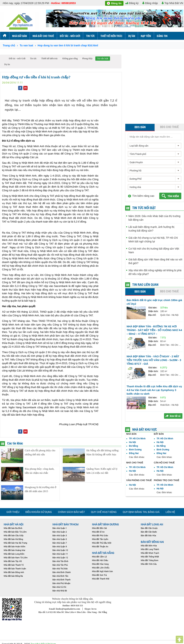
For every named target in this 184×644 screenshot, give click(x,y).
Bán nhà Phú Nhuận (61, 583)
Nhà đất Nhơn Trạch (150, 553)
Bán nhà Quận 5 (60, 539)
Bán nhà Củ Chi (59, 587)
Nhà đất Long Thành (150, 549)
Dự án (132, 36)
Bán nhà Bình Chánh (62, 572)
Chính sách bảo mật (71, 512)
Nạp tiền (146, 36)
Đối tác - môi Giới (70, 36)
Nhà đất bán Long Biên (14, 554)
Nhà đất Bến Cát (99, 528)
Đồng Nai (134, 453)
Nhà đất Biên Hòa (149, 546)
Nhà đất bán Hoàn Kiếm (15, 546)
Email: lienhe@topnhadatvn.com (65, 609)
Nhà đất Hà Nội (14, 524)
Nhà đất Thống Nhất (150, 557)
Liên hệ (170, 512)
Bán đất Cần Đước (149, 532)
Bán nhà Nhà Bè (60, 591)
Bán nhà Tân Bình (60, 561)
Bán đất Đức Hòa (148, 535)
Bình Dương (135, 450)
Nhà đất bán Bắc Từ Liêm (15, 532)
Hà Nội (132, 442)
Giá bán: (153, 308)
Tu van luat (26, 45)
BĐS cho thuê (169, 127)
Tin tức (90, 36)
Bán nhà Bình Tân (60, 576)
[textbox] (154, 137)
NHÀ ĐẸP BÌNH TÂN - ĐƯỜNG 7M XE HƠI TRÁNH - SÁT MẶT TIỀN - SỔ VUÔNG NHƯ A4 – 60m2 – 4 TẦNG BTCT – (154, 330)
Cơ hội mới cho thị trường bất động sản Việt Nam (154, 250)
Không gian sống (70, 58)
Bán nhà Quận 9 (60, 546)
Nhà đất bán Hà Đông (13, 539)
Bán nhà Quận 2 (60, 532)
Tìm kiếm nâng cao (143, 196)
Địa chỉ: (152, 315)
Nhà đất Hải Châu (100, 560)
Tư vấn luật (103, 58)
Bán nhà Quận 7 (60, 543)
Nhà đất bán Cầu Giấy (14, 535)
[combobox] (155, 146)
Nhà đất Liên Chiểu (101, 568)
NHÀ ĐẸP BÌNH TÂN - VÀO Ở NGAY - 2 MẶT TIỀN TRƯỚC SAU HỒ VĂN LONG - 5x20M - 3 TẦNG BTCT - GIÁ (154, 360)
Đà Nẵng (133, 446)
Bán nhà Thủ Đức (60, 569)
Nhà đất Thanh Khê (101, 579)
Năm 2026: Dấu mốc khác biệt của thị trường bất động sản (154, 218)
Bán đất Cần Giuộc (149, 528)
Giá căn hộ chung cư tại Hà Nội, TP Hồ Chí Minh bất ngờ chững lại (153, 240)
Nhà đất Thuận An (100, 546)
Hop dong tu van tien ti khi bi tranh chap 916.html (68, 45)
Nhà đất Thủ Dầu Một (102, 543)
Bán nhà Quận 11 (60, 554)
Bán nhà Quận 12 (60, 557)
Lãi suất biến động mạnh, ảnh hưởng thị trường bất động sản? (151, 229)
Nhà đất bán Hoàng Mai (14, 550)
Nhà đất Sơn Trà (99, 575)
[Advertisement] (34, 89)
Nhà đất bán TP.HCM (65, 524)
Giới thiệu (13, 512)
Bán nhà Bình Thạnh (61, 580)
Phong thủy (87, 58)
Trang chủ (9, 45)
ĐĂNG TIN (162, 36)
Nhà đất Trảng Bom (150, 560)
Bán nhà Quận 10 (60, 550)
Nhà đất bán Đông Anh (14, 572)
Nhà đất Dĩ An (98, 532)
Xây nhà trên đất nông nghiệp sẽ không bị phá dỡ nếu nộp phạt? (155, 272)
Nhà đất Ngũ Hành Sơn (102, 571)
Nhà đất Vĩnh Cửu (149, 564)
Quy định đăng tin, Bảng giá (141, 512)
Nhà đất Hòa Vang (100, 564)
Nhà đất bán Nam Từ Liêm (16, 557)
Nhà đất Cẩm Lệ (99, 557)
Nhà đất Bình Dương (105, 524)
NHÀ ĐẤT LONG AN (152, 524)
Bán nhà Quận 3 (60, 535)
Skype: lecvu (90, 609)
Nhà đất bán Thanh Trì (14, 565)
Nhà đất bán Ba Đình (13, 528)
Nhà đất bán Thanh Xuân (15, 569)
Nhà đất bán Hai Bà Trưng (15, 543)
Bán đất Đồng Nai (152, 542)
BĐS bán (140, 127)
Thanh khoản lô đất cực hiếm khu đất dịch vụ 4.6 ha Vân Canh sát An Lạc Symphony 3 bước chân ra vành (154, 390)
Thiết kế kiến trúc (111, 36)
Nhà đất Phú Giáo (100, 535)
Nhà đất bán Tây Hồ (13, 561)
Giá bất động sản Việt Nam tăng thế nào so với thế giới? (155, 261)
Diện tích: (153, 311)
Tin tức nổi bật (144, 208)
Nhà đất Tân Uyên (100, 539)
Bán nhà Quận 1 (60, 528)
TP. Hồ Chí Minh (137, 439)
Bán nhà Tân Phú (60, 565)
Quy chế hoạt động (104, 512)
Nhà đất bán (20, 36)
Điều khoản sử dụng (39, 512)
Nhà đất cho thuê (43, 36)
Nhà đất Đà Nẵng (103, 553)
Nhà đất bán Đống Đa (13, 576)
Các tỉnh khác (137, 457)
